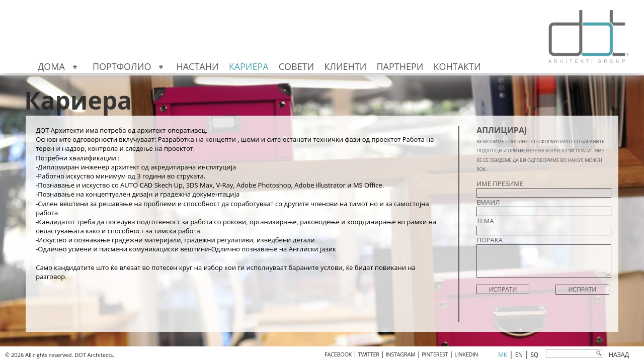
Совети (297, 66)
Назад (619, 354)
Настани (197, 66)
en (519, 355)
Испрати (582, 289)
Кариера (249, 66)
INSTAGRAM (401, 354)
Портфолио (122, 66)
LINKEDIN (466, 354)
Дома (51, 66)
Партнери (400, 66)
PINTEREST (435, 354)
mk (502, 355)
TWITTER (369, 354)
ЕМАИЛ (488, 202)
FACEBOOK (338, 354)
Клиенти (345, 66)
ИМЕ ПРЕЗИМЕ (500, 184)
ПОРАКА (490, 240)
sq (535, 355)
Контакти (457, 66)
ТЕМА (485, 221)
